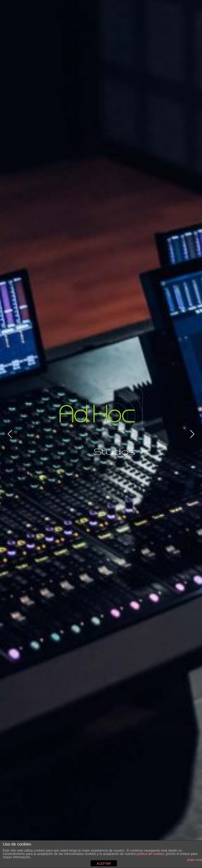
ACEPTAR (104, 864)
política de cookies (150, 854)
